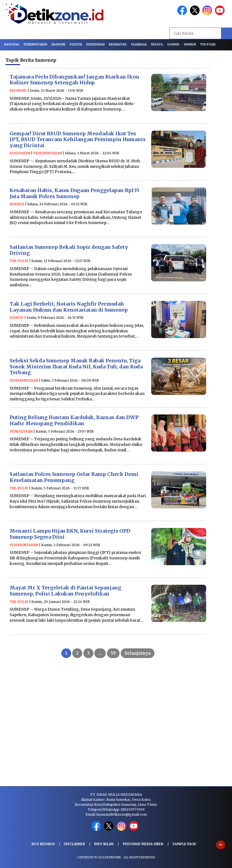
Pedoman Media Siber (143, 844)
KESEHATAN (118, 45)
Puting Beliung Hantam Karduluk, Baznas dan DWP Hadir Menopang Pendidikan (74, 420)
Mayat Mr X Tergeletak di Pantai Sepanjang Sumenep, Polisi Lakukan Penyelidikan (65, 591)
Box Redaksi (43, 844)
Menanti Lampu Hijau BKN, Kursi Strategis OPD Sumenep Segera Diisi (70, 534)
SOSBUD (173, 45)
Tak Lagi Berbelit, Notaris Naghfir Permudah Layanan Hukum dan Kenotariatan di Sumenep (69, 307)
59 (113, 653)
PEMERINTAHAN (35, 45)
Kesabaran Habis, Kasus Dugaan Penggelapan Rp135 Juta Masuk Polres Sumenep (74, 193)
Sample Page (184, 844)
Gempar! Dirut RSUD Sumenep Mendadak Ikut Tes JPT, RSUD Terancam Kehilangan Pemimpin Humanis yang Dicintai (78, 139)
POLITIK (76, 45)
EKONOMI (58, 45)
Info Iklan (104, 844)
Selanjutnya (138, 653)
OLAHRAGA (139, 45)
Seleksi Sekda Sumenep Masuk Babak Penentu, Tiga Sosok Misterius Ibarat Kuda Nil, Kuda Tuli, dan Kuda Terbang (76, 366)
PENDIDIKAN (96, 45)
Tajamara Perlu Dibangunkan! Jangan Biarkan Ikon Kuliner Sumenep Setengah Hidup (74, 80)
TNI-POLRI (208, 45)
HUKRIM (190, 45)
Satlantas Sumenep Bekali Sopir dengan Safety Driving (69, 250)
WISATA (157, 45)
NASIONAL (12, 45)
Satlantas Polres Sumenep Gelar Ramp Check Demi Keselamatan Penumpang (74, 477)
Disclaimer (74, 844)
